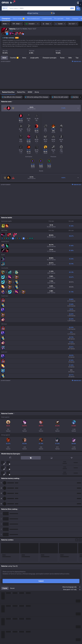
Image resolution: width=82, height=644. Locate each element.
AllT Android (45, 569)
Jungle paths (34, 58)
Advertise (44, 629)
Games (4, 605)
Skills (70, 58)
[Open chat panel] (80, 322)
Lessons (75, 19)
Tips (77, 58)
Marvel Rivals (6, 580)
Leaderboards (47, 19)
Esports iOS (45, 592)
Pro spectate (59, 19)
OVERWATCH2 (6, 572)
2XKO (3, 577)
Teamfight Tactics (7, 567)
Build (4, 58)
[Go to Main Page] (5, 3)
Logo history (5, 556)
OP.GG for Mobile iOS (48, 567)
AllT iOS (44, 572)
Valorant (4, 569)
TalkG (3, 610)
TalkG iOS (44, 587)
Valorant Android (47, 574)
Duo (3, 608)
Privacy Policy (6, 626)
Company (5, 551)
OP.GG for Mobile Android (49, 564)
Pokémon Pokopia (7, 592)
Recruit (43, 631)
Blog (3, 554)
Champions (6, 19)
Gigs (3, 615)
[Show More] (12, 3)
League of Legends (8, 564)
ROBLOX (4, 590)
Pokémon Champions (9, 600)
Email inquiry (6, 634)
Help (3, 631)
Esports (4, 613)
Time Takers (5, 597)
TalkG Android (46, 585)
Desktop (4, 603)
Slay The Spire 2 (7, 595)
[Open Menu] (78, 3)
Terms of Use (6, 629)
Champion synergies (49, 58)
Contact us (5, 636)
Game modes (19, 19)
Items (24, 58)
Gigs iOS (44, 582)
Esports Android (46, 590)
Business (44, 626)
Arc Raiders (5, 587)
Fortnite (4, 582)
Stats (68, 19)
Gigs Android (45, 580)
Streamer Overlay (7, 618)
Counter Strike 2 (7, 585)
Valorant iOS (45, 577)
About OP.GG (6, 548)
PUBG (3, 574)
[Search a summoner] (72, 8)
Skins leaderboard (33, 19)
